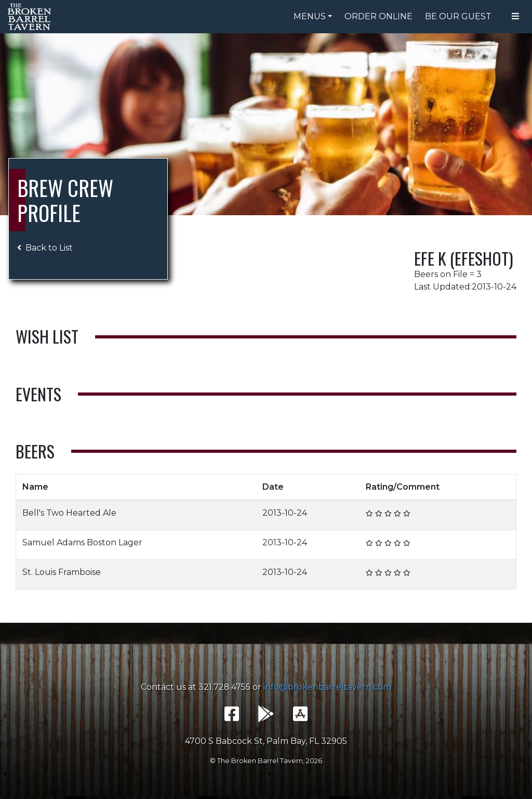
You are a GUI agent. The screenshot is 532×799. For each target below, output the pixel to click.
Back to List (45, 248)
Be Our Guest (458, 16)
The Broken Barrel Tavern (31, 17)
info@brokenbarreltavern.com (327, 687)
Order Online (378, 16)
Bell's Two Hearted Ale (69, 513)
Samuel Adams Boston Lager (82, 542)
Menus (310, 16)
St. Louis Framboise (62, 572)
